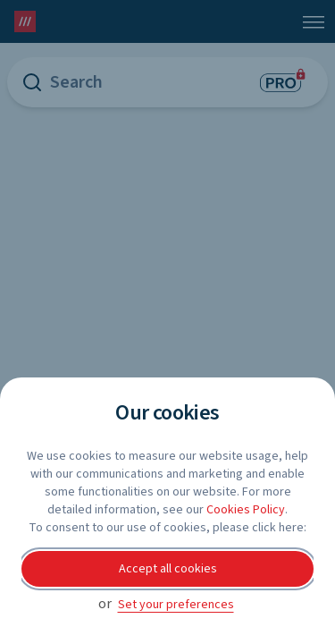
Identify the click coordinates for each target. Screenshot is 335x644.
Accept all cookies (168, 569)
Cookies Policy (246, 510)
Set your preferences (176, 605)
